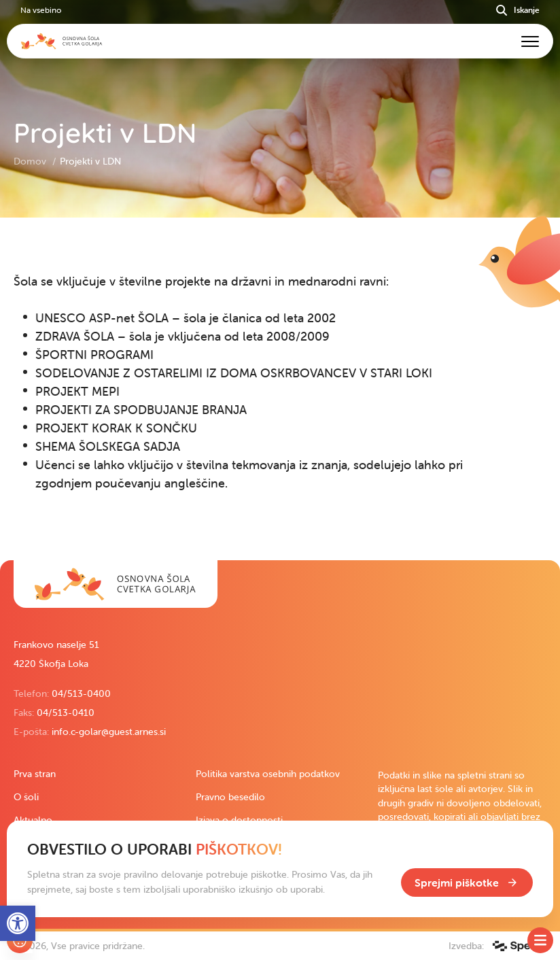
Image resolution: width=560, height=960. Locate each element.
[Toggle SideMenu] (540, 940)
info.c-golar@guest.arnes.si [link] (109, 732)
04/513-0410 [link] (66, 713)
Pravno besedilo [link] (230, 797)
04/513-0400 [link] (81, 693)
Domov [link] (31, 161)
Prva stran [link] (35, 774)
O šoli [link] (26, 797)
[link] (116, 584)
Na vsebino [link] (41, 10)
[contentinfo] (280, 389)
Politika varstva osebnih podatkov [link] (268, 774)
